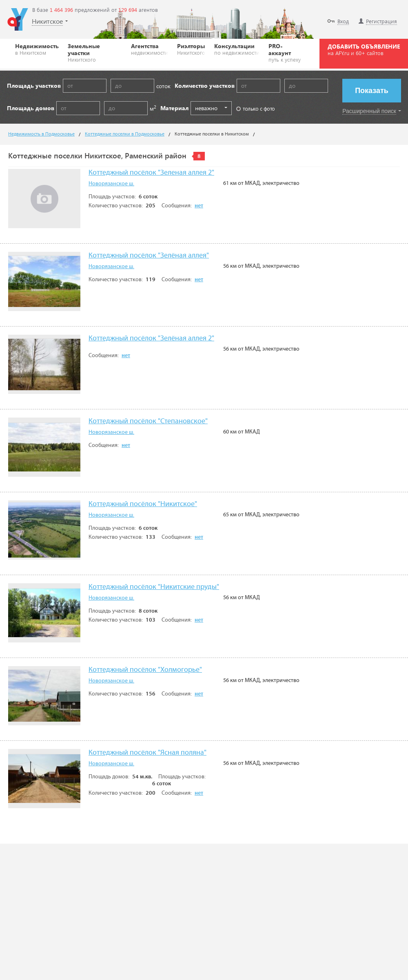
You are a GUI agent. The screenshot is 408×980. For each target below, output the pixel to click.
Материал (174, 108)
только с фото (256, 108)
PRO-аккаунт (286, 52)
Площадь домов (31, 108)
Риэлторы (191, 49)
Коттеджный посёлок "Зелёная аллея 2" (151, 339)
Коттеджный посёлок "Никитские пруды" (154, 587)
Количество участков (205, 86)
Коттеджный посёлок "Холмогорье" (145, 670)
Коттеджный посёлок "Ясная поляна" (147, 753)
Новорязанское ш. (111, 184)
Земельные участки (95, 52)
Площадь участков (34, 86)
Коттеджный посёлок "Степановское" (148, 421)
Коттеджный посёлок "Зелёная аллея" (149, 256)
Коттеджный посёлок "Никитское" (143, 504)
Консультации (237, 49)
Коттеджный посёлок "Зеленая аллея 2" (151, 173)
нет (199, 206)
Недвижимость (37, 49)
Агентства (150, 49)
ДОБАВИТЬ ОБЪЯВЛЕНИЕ (364, 49)
